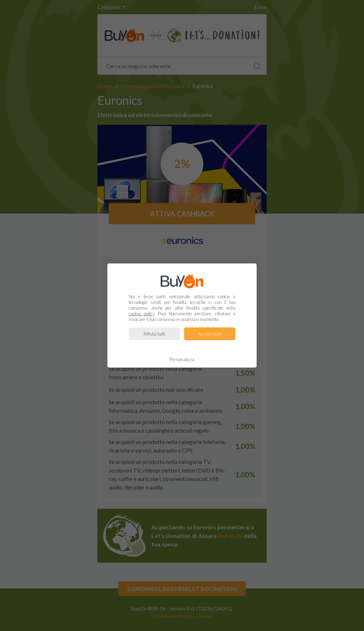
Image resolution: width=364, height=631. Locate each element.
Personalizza (182, 359)
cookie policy (141, 314)
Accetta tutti (210, 334)
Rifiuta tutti (154, 334)
